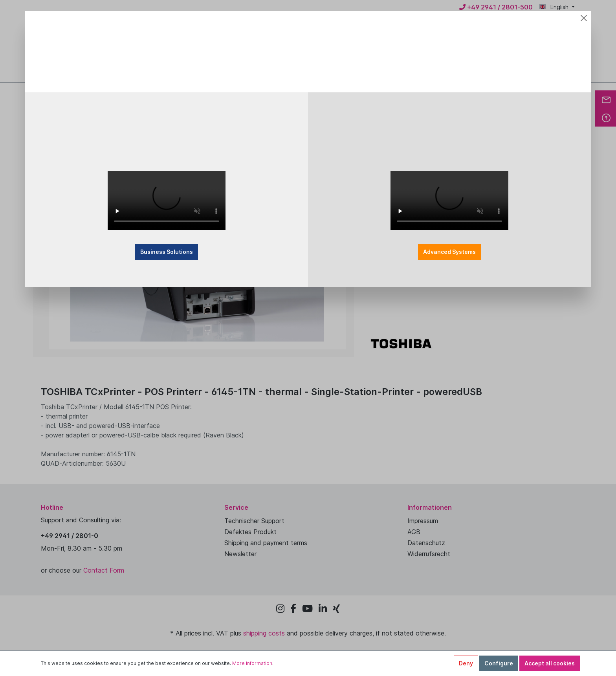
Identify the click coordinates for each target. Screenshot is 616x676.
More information (252, 663)
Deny (466, 663)
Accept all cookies (550, 663)
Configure (499, 663)
